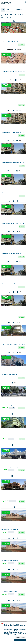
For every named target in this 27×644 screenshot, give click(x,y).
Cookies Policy (11, 627)
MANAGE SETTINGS (21, 637)
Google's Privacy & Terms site (13, 635)
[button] (3, 27)
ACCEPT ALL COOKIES (20, 640)
